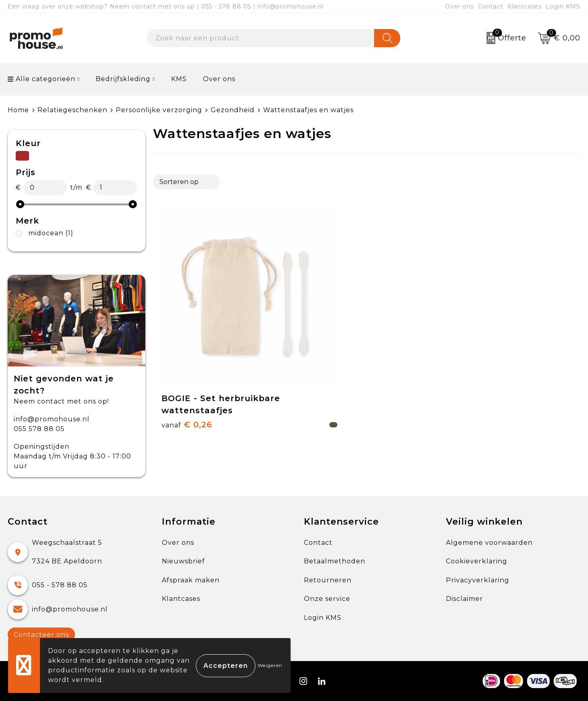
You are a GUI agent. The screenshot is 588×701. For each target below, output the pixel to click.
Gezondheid (233, 110)
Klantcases (524, 6)
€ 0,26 (187, 373)
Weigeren (270, 665)
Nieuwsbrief (183, 561)
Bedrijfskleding (123, 79)
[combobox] (261, 38)
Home (18, 110)
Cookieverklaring (477, 561)
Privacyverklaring (478, 580)
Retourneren (328, 580)
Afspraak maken (191, 580)
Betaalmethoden (335, 561)
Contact (491, 6)
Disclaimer (465, 599)
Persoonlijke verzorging (159, 110)
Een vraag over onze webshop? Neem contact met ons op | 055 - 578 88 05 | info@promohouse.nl (166, 6)
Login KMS (563, 6)
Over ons (459, 6)
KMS (179, 79)
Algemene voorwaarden (489, 543)
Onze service (327, 599)
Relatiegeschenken (72, 110)
